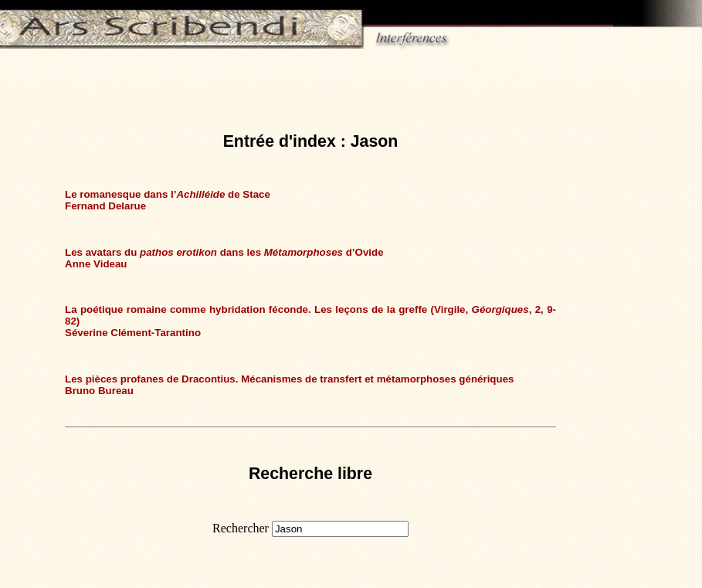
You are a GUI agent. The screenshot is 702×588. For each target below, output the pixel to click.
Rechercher (241, 528)
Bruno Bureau (99, 391)
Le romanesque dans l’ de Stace (168, 194)
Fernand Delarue (105, 206)
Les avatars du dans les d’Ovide (224, 252)
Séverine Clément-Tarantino (133, 333)
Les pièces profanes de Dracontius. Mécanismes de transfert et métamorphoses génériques (289, 379)
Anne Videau (96, 264)
